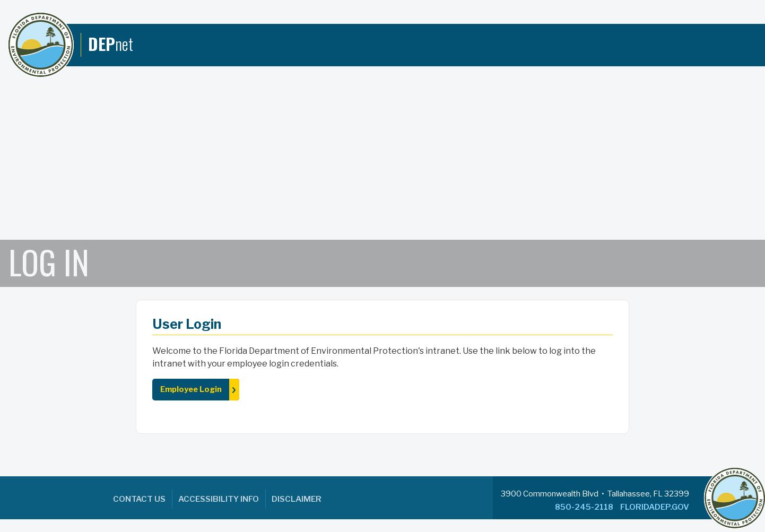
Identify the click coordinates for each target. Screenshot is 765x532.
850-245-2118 (584, 507)
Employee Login (191, 389)
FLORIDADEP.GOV (655, 507)
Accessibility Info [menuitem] (219, 499)
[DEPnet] (70, 45)
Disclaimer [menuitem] (297, 499)
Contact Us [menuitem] (139, 499)
